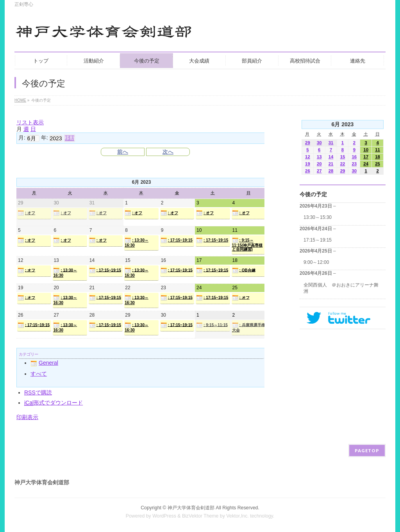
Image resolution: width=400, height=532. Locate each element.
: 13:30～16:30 (137, 242)
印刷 (27, 417)
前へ (123, 152)
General (44, 363)
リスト (30, 122)
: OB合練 (244, 270)
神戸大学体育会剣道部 (191, 508)
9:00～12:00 (316, 262)
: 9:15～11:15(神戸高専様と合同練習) (247, 244)
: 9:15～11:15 (212, 325)
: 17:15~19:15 (177, 240)
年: (45, 138)
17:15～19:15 (318, 240)
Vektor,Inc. (237, 516)
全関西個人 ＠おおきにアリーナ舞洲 (341, 288)
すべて (39, 374)
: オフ (26, 213)
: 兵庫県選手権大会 (249, 327)
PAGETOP (367, 450)
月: (22, 138)
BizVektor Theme (200, 516)
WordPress (164, 516)
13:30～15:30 (318, 217)
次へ (168, 152)
